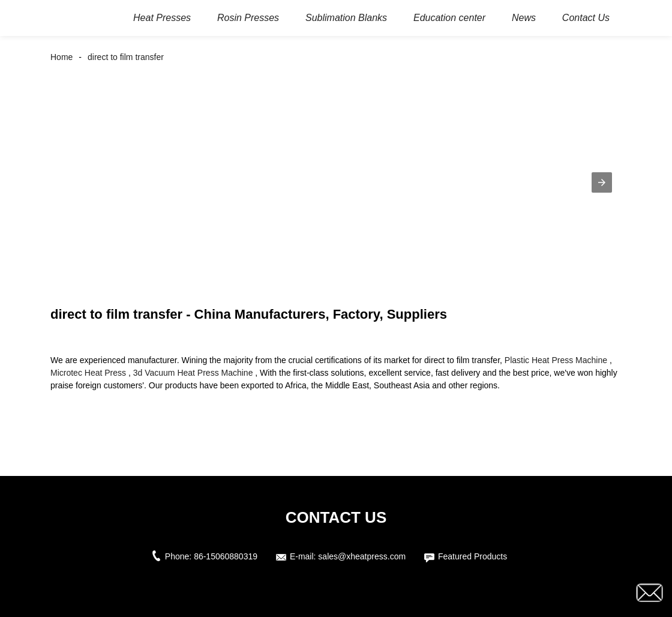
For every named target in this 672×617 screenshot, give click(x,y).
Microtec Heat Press (88, 373)
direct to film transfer (126, 57)
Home (61, 57)
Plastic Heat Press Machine (556, 360)
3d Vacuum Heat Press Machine (193, 373)
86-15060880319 (226, 556)
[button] (602, 182)
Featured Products (472, 556)
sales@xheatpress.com (362, 556)
